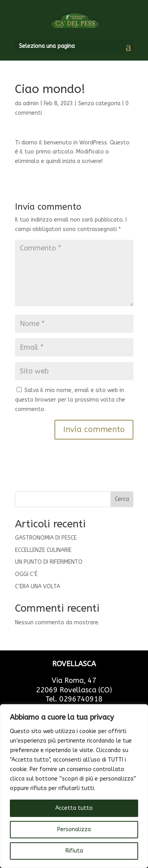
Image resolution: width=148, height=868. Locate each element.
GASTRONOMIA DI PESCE (46, 538)
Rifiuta (74, 851)
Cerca (122, 499)
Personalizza (74, 829)
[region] (74, 786)
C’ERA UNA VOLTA (37, 587)
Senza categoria (99, 103)
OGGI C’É (26, 574)
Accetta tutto (74, 808)
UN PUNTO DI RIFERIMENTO (49, 562)
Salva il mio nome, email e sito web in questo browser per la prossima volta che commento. (70, 400)
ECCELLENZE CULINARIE (43, 550)
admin (31, 103)
